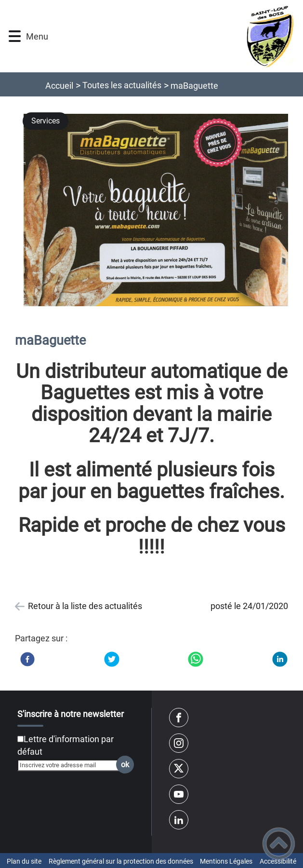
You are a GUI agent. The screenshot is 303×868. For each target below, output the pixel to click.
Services (46, 121)
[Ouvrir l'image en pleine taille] (160, 211)
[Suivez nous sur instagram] (179, 743)
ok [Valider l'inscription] (125, 765)
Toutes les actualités (122, 85)
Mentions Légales (226, 861)
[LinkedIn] (280, 659)
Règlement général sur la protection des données (121, 861)
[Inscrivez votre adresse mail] (71, 765)
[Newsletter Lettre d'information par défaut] (20, 739)
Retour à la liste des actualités (85, 606)
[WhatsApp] (196, 659)
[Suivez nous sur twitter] (179, 769)
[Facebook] (27, 659)
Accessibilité (278, 861)
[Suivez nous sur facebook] (179, 718)
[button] (15, 36)
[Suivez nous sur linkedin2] (179, 820)
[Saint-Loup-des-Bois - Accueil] (172, 36)
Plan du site (24, 861)
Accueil (59, 86)
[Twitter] (112, 659)
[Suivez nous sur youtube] (179, 794)
